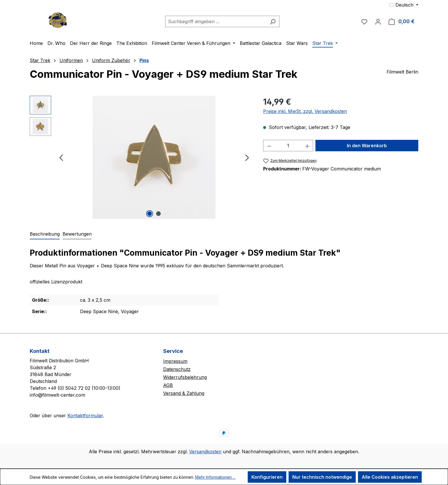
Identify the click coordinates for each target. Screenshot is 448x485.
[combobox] (216, 21)
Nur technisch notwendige (322, 477)
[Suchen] (273, 21)
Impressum (175, 361)
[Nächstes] (247, 157)
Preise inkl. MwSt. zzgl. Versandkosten (305, 111)
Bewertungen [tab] (77, 234)
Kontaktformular (85, 416)
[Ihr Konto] (378, 21)
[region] (141, 157)
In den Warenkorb (367, 146)
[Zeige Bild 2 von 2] (159, 214)
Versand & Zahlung (184, 393)
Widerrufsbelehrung (185, 377)
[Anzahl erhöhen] (307, 146)
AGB (168, 385)
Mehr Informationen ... (215, 477)
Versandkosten (205, 452)
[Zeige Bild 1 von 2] (150, 214)
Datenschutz (177, 369)
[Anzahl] (288, 146)
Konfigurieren (267, 477)
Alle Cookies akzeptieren (390, 477)
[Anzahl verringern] (269, 146)
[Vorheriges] (61, 157)
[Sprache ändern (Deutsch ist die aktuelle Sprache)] (404, 5)
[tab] (45, 234)
